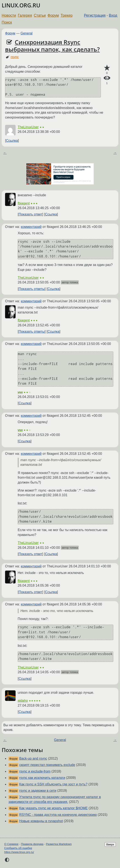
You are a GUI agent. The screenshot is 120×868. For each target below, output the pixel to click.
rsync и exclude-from (35, 771)
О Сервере (11, 844)
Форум (53, 15)
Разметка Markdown (59, 844)
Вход (113, 15)
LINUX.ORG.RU (21, 5)
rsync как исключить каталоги (42, 778)
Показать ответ (30, 214)
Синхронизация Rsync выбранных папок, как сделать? (52, 46)
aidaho (23, 701)
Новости (9, 15)
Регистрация (95, 15)
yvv (20, 392)
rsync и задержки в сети (38, 791)
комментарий (31, 227)
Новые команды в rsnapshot (41, 821)
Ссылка (12, 141)
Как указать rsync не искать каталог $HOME (53, 808)
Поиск (7, 22)
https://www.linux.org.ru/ (19, 852)
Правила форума (32, 844)
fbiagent (24, 203)
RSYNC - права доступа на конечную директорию (58, 815)
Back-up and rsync (33, 758)
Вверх (110, 844)
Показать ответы (32, 289)
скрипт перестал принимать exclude (47, 765)
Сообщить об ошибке (18, 848)
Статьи (40, 15)
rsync (15, 57)
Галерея (25, 15)
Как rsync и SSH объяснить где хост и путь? (53, 784)
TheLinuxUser (28, 127)
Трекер (67, 15)
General (27, 33)
